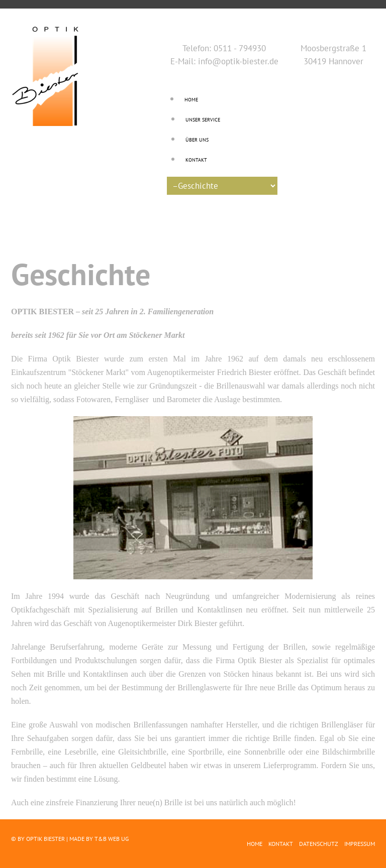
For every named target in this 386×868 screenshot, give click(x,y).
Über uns (197, 140)
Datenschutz (319, 844)
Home (191, 100)
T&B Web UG (112, 839)
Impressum (360, 844)
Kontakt (196, 160)
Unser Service (203, 120)
